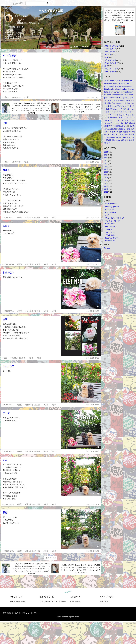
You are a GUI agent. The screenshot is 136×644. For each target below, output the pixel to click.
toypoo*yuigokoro (112, 207)
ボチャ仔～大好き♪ (113, 221)
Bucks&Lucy (110, 241)
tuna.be (68, 592)
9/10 (106, 57)
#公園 (26, 97)
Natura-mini (110, 209)
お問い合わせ (75, 601)
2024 (106, 155)
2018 (106, 172)
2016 (106, 178)
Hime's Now (110, 224)
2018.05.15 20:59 (92, 264)
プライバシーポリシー (49, 601)
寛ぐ (106, 66)
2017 (106, 175)
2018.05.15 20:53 (92, 358)
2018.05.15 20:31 (92, 551)
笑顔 (5, 513)
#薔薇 (19, 217)
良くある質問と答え (18, 601)
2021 (106, 163)
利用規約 (62, 601)
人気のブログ (75, 597)
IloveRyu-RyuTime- (113, 238)
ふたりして (8, 366)
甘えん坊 (108, 54)
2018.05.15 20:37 (92, 504)
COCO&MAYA (111, 212)
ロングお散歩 (10, 56)
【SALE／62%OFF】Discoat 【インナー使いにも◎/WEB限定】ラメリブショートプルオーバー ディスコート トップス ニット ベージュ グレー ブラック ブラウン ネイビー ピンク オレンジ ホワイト (81, 108)
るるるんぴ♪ (110, 235)
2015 (106, 180)
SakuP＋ (109, 229)
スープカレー (110, 52)
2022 (106, 161)
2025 (106, 152)
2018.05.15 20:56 (92, 311)
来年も (6, 170)
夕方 (5, 460)
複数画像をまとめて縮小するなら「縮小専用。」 (22, 613)
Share (94, 47)
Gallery (74, 47)
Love (85, 47)
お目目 (6, 226)
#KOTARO (16, 97)
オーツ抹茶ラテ (110, 72)
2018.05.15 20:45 (92, 405)
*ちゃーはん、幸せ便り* (115, 218)
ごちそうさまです (111, 63)
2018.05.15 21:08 (92, 217)
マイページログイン (107, 597)
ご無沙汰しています (112, 46)
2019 (106, 169)
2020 (106, 166)
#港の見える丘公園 (33, 217)
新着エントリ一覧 (47, 597)
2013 (106, 186)
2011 (106, 192)
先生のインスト (110, 60)
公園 (5, 123)
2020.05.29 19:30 (92, 162)
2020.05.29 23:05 (92, 97)
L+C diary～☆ (111, 226)
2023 (106, 158)
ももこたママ (20, 16)
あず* (107, 215)
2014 (106, 183)
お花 (5, 319)
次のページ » (51, 558)
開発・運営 (104, 601)
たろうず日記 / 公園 (51, 11)
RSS (107, 249)
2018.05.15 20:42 (92, 452)
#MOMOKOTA (8, 217)
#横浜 (54, 217)
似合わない (8, 273)
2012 (106, 189)
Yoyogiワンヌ (111, 232)
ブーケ (6, 413)
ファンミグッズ (110, 49)
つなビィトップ (16, 597)
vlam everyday (111, 204)
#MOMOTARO (8, 264)
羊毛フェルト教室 (111, 69)
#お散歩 (6, 97)
